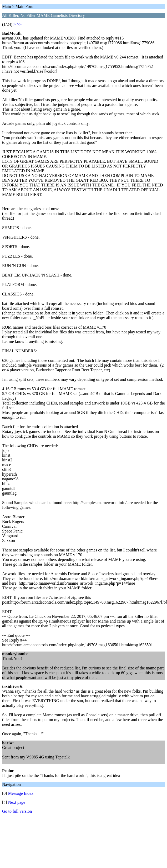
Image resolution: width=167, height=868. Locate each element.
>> (19, 24)
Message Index (21, 793)
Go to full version (17, 811)
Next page (17, 802)
